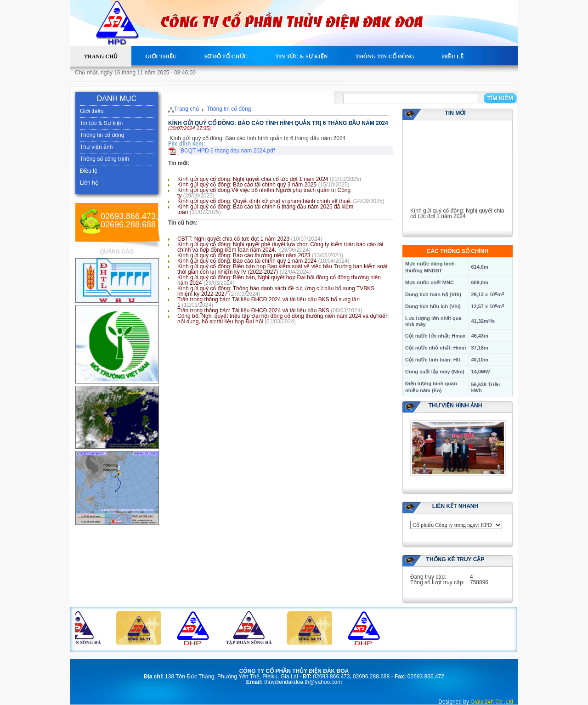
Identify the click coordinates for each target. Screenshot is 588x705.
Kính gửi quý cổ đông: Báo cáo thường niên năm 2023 (244, 255)
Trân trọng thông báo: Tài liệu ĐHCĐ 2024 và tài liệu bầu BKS (253, 310)
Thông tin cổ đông (384, 56)
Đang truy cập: (428, 577)
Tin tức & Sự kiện (301, 56)
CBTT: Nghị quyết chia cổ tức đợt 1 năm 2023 (233, 239)
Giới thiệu (161, 56)
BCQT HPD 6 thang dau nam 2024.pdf (228, 151)
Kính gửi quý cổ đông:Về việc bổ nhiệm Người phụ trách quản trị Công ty (264, 193)
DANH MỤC (117, 99)
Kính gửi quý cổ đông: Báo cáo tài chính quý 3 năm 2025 (247, 185)
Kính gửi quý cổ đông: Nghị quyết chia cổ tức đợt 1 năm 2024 (253, 179)
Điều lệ (453, 56)
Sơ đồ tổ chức (226, 56)
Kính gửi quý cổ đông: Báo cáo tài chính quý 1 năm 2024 (247, 261)
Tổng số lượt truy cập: (437, 582)
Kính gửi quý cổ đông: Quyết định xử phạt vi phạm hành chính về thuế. (264, 201)
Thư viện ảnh (96, 147)
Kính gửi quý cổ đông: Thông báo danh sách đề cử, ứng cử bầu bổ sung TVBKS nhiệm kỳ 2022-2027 (276, 291)
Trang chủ (101, 56)
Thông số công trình (105, 159)
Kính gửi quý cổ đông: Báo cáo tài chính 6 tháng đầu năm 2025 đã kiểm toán (265, 209)
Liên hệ (95, 77)
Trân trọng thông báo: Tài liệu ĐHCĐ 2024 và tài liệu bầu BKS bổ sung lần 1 (269, 302)
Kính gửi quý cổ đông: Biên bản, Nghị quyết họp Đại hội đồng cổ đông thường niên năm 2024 (279, 280)
